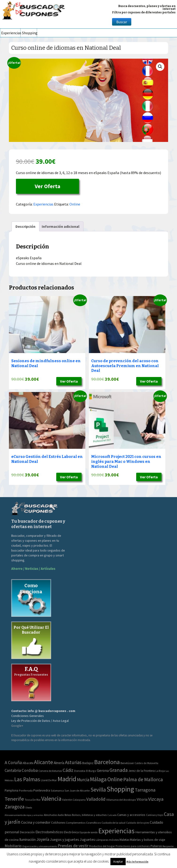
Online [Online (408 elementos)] (115, 779)
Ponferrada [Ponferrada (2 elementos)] (26, 790)
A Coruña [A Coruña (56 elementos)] (13, 762)
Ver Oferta (47, 186)
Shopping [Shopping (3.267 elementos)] (120, 789)
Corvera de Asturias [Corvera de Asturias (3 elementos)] (50, 771)
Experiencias (11, 33)
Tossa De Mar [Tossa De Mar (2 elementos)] (33, 800)
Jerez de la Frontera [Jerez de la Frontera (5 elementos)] (142, 771)
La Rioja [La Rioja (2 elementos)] (160, 771)
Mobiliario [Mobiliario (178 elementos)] (13, 846)
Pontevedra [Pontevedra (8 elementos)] (42, 790)
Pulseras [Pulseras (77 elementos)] (156, 846)
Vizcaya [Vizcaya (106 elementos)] (156, 799)
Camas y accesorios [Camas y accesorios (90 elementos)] (131, 815)
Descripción (25, 226)
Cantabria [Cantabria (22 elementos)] (13, 770)
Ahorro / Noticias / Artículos (33, 569)
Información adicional (61, 226)
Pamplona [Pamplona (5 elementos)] (11, 790)
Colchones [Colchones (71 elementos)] (58, 823)
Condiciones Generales (28, 716)
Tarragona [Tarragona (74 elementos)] (145, 790)
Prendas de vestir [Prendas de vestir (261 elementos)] (73, 846)
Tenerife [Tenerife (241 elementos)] (14, 799)
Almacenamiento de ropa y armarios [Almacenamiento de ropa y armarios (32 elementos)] (24, 815)
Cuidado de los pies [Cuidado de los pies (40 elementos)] (138, 823)
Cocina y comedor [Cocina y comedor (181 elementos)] (36, 822)
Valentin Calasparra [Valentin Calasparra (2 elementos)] (74, 800)
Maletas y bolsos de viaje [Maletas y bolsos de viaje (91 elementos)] (148, 840)
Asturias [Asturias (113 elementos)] (73, 762)
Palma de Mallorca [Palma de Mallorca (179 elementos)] (143, 779)
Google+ (17, 726)
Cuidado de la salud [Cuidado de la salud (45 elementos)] (113, 823)
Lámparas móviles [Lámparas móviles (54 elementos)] (107, 840)
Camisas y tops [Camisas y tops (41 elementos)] (155, 815)
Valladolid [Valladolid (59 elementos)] (96, 799)
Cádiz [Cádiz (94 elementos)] (68, 770)
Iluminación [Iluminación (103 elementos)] (27, 839)
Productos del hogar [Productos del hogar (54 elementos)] (102, 846)
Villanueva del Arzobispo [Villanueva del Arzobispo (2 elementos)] (121, 800)
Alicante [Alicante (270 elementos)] (43, 762)
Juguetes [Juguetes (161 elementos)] (87, 839)
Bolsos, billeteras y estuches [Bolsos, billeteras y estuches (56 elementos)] (89, 815)
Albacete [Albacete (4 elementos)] (28, 763)
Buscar (122, 22)
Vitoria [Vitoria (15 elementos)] (142, 799)
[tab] (25, 226)
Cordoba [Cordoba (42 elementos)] (30, 770)
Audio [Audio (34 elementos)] (61, 815)
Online (75, 204)
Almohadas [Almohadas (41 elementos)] (50, 815)
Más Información (137, 862)
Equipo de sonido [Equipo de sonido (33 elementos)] (88, 832)
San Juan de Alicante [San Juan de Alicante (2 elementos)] (77, 790)
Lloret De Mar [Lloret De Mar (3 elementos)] (49, 780)
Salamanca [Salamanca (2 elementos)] (57, 790)
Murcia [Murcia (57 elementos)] (83, 780)
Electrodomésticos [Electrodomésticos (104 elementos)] (49, 832)
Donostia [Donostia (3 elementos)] (80, 771)
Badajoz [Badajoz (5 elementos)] (88, 763)
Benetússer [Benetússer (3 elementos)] (127, 763)
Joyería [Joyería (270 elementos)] (43, 839)
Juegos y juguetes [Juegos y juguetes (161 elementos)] (64, 839)
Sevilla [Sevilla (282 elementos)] (98, 790)
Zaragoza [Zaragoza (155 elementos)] (15, 807)
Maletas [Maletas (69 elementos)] (124, 840)
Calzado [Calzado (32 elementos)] (112, 815)
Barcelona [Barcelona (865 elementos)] (107, 762)
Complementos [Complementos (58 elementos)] (76, 822)
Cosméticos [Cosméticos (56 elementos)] (93, 823)
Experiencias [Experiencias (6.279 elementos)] (116, 831)
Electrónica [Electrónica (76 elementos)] (71, 832)
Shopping (29, 33)
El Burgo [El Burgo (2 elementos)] (91, 771)
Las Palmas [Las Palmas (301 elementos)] (27, 779)
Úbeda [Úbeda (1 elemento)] (29, 808)
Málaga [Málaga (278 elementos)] (98, 779)
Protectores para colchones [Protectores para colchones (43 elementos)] (133, 846)
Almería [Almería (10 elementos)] (59, 763)
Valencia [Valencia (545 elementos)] (51, 799)
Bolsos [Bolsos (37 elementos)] (68, 815)
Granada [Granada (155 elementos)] (119, 770)
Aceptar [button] (118, 862)
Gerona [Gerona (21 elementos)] (103, 771)
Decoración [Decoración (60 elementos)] (27, 832)
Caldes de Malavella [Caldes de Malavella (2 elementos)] (146, 763)
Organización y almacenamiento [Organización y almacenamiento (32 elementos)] (40, 846)
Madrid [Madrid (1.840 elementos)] (67, 779)
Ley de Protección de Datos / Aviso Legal (40, 721)
